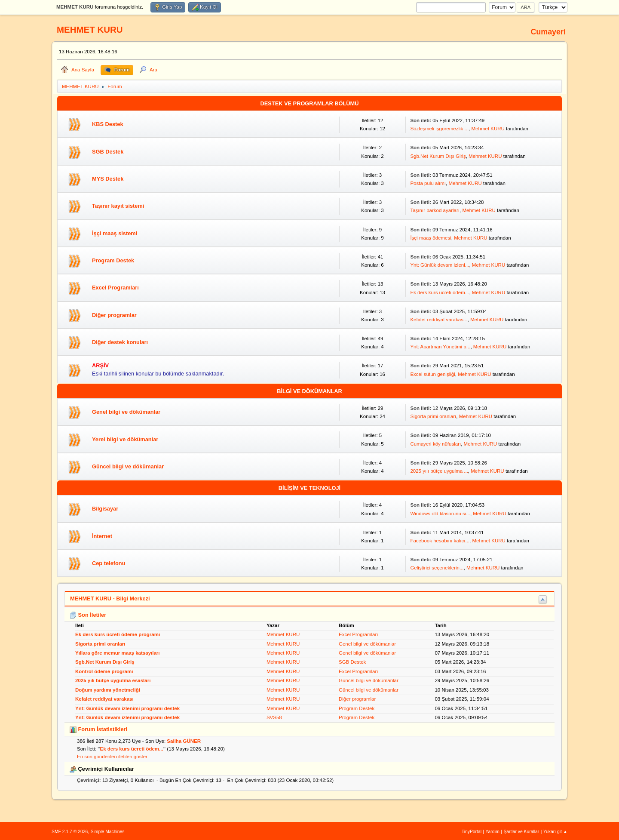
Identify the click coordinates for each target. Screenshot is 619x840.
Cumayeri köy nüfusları (435, 444)
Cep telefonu (109, 563)
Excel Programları (115, 288)
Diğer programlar (114, 315)
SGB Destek (108, 152)
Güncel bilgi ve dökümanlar (128, 466)
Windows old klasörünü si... (440, 514)
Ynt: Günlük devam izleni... (440, 265)
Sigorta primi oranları (433, 416)
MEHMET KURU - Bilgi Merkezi (110, 598)
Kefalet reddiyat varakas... (439, 320)
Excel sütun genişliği (432, 374)
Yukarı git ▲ (555, 832)
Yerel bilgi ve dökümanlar (125, 439)
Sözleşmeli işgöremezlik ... (439, 129)
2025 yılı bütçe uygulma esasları (113, 680)
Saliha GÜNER (184, 741)
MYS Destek (108, 179)
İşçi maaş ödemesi (431, 238)
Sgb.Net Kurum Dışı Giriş (438, 156)
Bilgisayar (105, 509)
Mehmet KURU (488, 129)
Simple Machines (108, 832)
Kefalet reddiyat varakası (104, 699)
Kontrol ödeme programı (104, 671)
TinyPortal (472, 832)
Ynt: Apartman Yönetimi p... (440, 347)
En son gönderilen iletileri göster (112, 757)
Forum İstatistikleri (98, 729)
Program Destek (113, 260)
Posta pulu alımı (428, 183)
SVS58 (274, 717)
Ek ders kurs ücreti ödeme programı (118, 634)
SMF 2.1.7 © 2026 (70, 832)
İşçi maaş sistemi (115, 233)
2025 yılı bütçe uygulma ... (439, 471)
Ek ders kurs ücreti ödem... (440, 292)
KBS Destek (108, 124)
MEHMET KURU (90, 29)
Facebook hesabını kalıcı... (440, 541)
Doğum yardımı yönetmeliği (108, 690)
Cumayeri (548, 32)
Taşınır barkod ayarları (435, 210)
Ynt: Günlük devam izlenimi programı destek (127, 708)
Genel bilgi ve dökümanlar (126, 412)
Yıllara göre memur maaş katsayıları (118, 653)
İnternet (102, 536)
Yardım (492, 832)
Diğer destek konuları (120, 342)
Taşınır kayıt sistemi (118, 206)
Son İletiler (88, 615)
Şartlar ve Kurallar (521, 832)
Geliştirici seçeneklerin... (437, 568)
